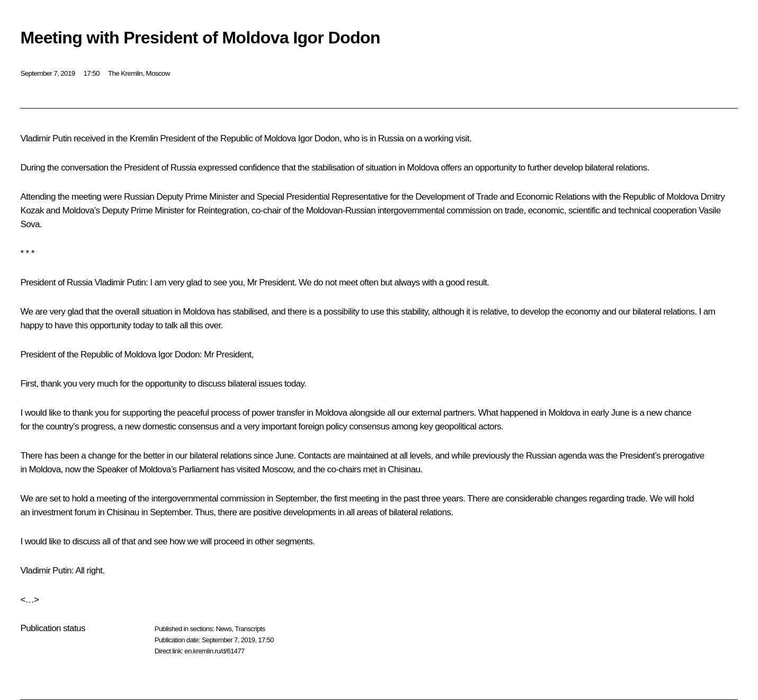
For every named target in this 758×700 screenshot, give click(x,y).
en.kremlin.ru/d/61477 (214, 651)
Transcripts (250, 629)
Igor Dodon (319, 138)
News (224, 629)
